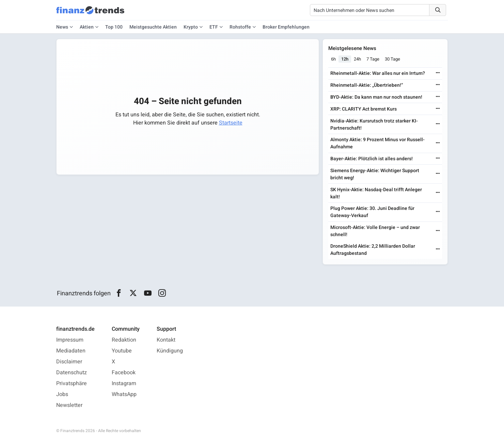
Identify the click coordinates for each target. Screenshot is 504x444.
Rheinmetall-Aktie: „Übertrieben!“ (367, 85)
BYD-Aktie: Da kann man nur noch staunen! (376, 97)
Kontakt (166, 340)
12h (345, 59)
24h (357, 59)
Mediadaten (71, 351)
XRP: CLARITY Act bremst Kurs (364, 109)
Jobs (62, 394)
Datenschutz (72, 373)
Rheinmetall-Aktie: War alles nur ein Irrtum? (378, 73)
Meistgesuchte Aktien (153, 27)
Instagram (124, 383)
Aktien (87, 27)
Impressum (70, 340)
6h (333, 59)
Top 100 (114, 27)
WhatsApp (124, 394)
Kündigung (170, 351)
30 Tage (392, 59)
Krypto (191, 27)
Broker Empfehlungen (286, 27)
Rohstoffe (240, 27)
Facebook (124, 373)
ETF (214, 27)
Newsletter (69, 405)
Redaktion (124, 340)
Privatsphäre (72, 383)
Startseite (231, 123)
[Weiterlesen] (438, 73)
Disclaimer (69, 362)
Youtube (122, 351)
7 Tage (373, 59)
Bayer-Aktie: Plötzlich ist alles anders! (372, 159)
